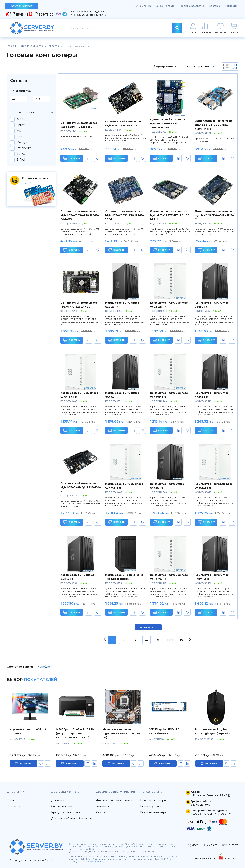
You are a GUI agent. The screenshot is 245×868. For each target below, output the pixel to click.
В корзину (72, 158)
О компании (144, 6)
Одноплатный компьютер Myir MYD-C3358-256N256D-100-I (125, 215)
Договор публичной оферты (72, 818)
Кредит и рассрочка (192, 6)
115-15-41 (22, 15)
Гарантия (102, 806)
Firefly (21, 125)
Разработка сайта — (206, 858)
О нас (11, 800)
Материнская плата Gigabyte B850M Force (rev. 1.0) (121, 733)
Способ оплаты (62, 806)
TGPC (21, 154)
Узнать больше (30, 183)
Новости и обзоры (153, 800)
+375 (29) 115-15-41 (201, 814)
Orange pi (23, 142)
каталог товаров (21, 6)
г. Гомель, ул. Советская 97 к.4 (88, 15)
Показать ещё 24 (148, 627)
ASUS (20, 119)
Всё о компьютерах (154, 812)
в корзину (25, 764)
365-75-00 (46, 15)
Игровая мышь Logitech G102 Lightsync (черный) (212, 731)
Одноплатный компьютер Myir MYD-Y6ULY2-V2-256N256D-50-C (169, 123)
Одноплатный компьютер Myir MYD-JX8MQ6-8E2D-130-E (81, 487)
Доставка (215, 6)
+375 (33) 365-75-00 (225, 814)
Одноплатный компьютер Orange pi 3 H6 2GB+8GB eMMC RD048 (213, 125)
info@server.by (96, 862)
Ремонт (101, 812)
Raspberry (24, 148)
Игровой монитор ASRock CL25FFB (28, 731)
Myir (20, 136)
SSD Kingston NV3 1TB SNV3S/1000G (164, 731)
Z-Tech (21, 160)
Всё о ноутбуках (151, 806)
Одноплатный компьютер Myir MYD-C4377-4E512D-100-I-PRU (170, 215)
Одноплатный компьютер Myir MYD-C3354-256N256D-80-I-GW (80, 215)
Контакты (231, 6)
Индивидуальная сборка (114, 800)
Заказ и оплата (165, 6)
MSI (19, 131)
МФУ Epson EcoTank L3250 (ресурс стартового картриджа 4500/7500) (75, 733)
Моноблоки (45, 667)
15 (181, 640)
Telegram (210, 845)
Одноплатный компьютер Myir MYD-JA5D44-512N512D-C (214, 215)
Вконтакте (230, 845)
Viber (193, 845)
